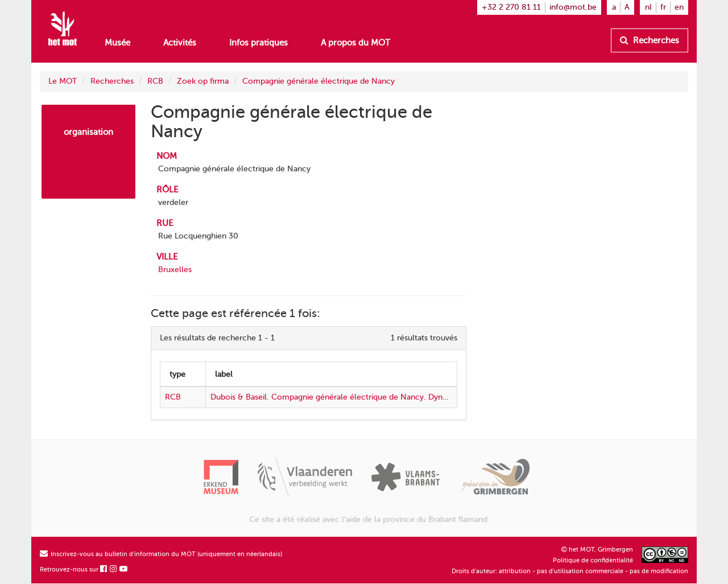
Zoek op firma (203, 81)
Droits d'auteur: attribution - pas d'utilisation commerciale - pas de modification (570, 571)
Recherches (650, 40)
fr (663, 7)
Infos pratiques (258, 43)
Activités (180, 43)
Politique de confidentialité (593, 560)
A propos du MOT (355, 43)
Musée (117, 43)
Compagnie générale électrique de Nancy (318, 81)
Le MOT (63, 81)
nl (648, 7)
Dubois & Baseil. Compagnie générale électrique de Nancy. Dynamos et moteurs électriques (379, 397)
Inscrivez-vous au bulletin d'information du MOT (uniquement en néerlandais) (161, 554)
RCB (155, 81)
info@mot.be (573, 7)
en (679, 7)
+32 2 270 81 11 (511, 7)
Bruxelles (175, 270)
